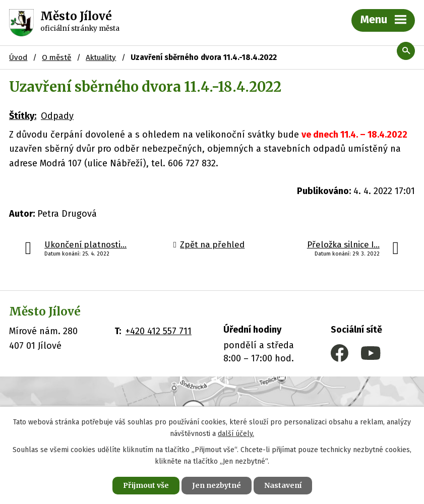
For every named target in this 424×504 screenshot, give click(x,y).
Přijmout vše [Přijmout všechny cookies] (146, 485)
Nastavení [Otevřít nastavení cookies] (283, 485)
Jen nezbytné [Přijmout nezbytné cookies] (217, 485)
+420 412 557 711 (159, 331)
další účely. (236, 434)
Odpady (57, 116)
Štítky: (23, 116)
